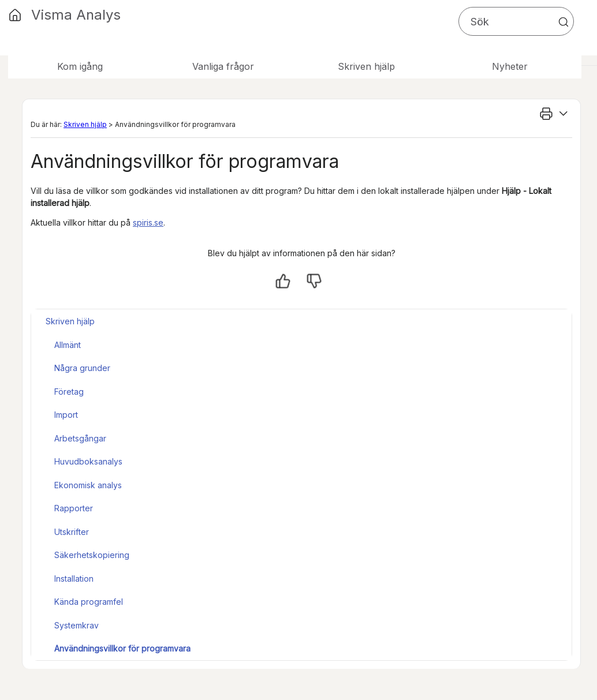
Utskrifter (72, 532)
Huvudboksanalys (88, 461)
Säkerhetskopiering (92, 555)
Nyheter (510, 66)
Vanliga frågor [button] (223, 66)
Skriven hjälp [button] (366, 66)
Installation (74, 579)
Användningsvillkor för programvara (122, 648)
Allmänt (68, 345)
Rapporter (74, 508)
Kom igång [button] (80, 66)
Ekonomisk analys (88, 485)
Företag (69, 392)
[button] (564, 22)
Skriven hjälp (85, 124)
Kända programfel (89, 602)
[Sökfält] (516, 21)
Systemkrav (77, 625)
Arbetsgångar (80, 438)
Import (66, 415)
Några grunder (82, 368)
